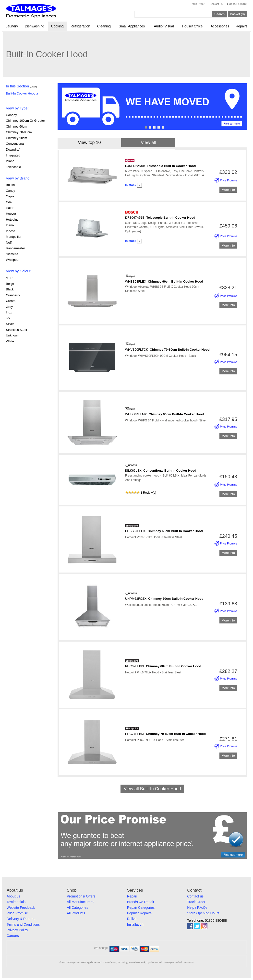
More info (228, 190)
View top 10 (89, 143)
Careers (13, 936)
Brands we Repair (141, 902)
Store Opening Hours (203, 913)
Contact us (216, 4)
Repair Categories (141, 908)
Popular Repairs (139, 913)
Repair (132, 896)
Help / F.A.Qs (197, 908)
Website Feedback (21, 908)
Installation (135, 924)
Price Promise (17, 913)
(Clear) (33, 87)
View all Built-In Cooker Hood (152, 789)
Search (219, 14)
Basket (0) (237, 14)
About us (13, 896)
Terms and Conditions (23, 924)
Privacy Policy (17, 930)
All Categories (78, 908)
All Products (76, 913)
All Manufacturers (80, 902)
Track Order (197, 4)
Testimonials (16, 902)
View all (148, 143)
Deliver (133, 919)
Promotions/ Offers (81, 896)
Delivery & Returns (21, 919)
